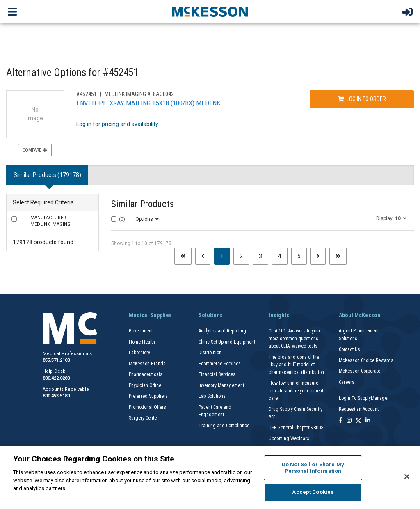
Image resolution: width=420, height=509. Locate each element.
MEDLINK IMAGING (50, 221)
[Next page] (318, 256)
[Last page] (338, 256)
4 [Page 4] (280, 256)
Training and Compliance (224, 426)
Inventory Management (221, 385)
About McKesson (360, 315)
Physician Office (145, 385)
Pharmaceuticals (146, 374)
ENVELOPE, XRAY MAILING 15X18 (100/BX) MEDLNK (148, 103)
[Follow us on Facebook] (341, 421)
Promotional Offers (147, 407)
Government (141, 331)
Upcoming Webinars (289, 438)
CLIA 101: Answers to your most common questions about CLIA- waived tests (294, 338)
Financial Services (217, 374)
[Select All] (114, 219)
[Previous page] (203, 256)
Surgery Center (144, 418)
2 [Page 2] (241, 256)
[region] (210, 477)
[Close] (407, 477)
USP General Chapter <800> (296, 428)
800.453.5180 (56, 396)
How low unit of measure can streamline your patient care (296, 391)
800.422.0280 (56, 378)
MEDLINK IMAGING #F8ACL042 (139, 94)
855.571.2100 (56, 360)
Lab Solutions (212, 396)
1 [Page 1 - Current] (225, 256)
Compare (35, 150)
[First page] (183, 256)
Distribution (210, 353)
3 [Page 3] (260, 256)
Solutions (211, 315)
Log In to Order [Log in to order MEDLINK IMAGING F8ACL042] (362, 99)
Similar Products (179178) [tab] (47, 175)
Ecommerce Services (220, 364)
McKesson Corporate (360, 371)
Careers (347, 382)
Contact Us (349, 349)
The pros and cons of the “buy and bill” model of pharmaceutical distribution (296, 365)
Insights (279, 315)
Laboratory (139, 353)
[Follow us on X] (358, 421)
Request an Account (359, 409)
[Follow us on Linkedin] (368, 421)
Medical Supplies (150, 315)
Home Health (142, 342)
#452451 (87, 94)
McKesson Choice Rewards (366, 360)
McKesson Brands (147, 364)
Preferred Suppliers (148, 396)
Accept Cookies (313, 492)
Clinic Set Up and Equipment (227, 342)
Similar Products (143, 204)
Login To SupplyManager (364, 398)
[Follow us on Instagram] (349, 421)
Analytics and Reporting (222, 331)
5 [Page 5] (299, 256)
